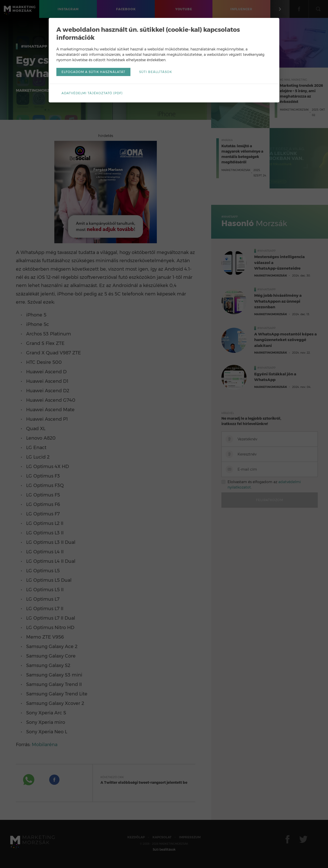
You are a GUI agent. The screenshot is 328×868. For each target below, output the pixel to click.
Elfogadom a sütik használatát (93, 72)
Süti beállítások (156, 72)
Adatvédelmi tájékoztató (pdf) (92, 93)
